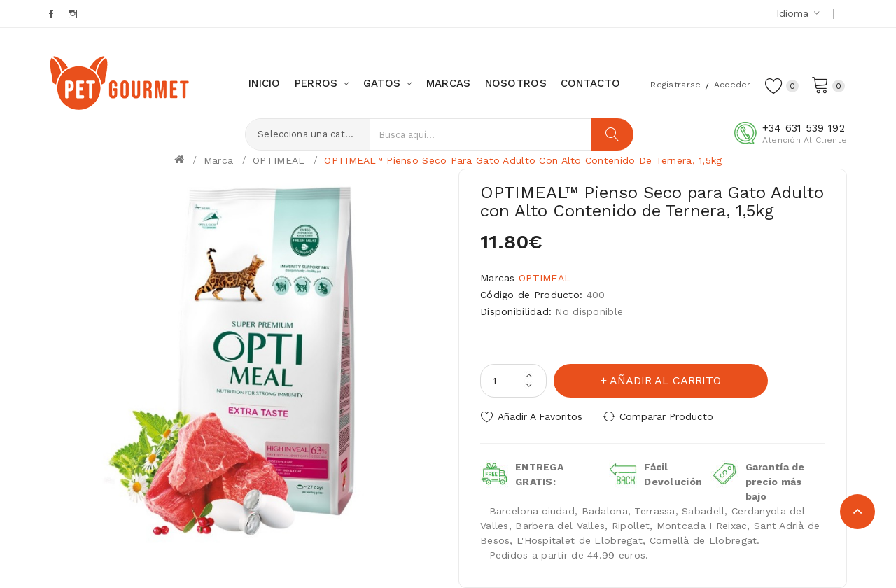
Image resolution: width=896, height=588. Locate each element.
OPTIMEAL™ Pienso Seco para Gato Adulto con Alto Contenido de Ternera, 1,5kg (523, 160)
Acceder (733, 85)
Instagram (74, 14)
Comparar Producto (666, 416)
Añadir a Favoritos (540, 416)
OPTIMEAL (279, 160)
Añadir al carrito (665, 380)
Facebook (52, 14)
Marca (218, 160)
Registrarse (675, 85)
